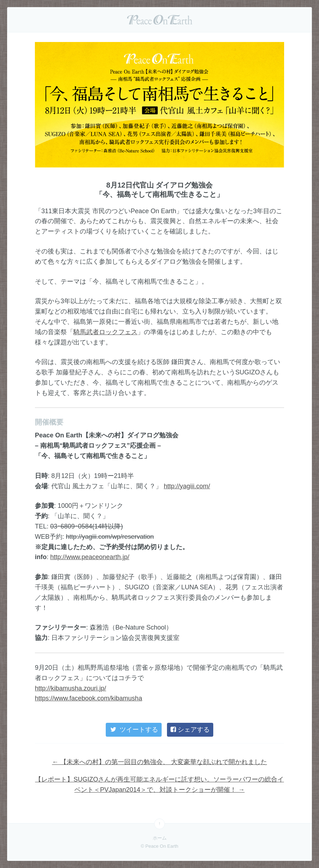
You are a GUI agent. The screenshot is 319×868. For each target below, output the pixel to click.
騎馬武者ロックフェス (105, 332)
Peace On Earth (159, 20)
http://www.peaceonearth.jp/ (90, 557)
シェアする (190, 730)
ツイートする (134, 730)
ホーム (160, 838)
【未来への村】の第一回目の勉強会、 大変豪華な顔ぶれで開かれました (159, 762)
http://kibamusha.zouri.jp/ (70, 688)
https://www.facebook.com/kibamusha (88, 698)
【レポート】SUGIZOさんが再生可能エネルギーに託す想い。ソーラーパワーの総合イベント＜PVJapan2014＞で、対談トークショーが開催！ (159, 785)
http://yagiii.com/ (187, 486)
